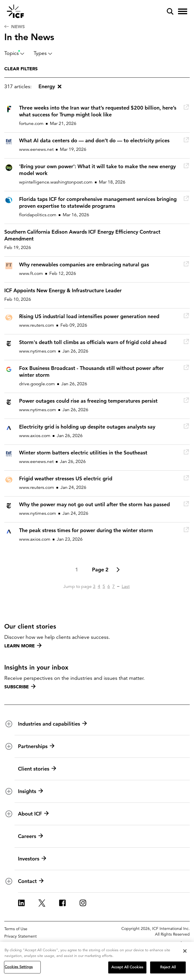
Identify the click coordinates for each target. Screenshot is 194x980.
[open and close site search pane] (170, 11)
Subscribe (20, 687)
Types (43, 53)
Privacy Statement (21, 936)
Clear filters (21, 69)
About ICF (33, 814)
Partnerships (36, 746)
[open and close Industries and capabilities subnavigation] (9, 724)
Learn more (23, 646)
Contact (31, 881)
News (15, 26)
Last (126, 586)
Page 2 (100, 570)
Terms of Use (16, 929)
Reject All (168, 967)
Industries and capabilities (52, 724)
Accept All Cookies (127, 967)
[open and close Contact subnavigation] (9, 881)
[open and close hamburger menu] (183, 11)
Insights (30, 791)
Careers (30, 836)
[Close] (185, 951)
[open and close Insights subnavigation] (9, 791)
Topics (14, 53)
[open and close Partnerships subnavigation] (9, 746)
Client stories (37, 769)
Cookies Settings (19, 967)
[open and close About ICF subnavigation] (9, 814)
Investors (32, 859)
